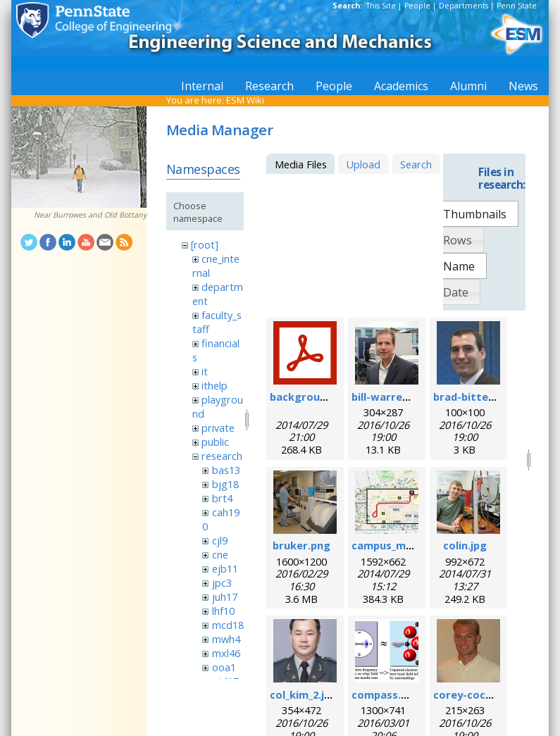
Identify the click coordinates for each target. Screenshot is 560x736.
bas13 (226, 470)
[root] (205, 244)
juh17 (225, 597)
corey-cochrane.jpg (484, 694)
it (205, 371)
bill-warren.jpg (390, 397)
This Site (381, 6)
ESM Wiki (245, 100)
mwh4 (226, 639)
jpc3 (222, 582)
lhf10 (223, 611)
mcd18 (228, 625)
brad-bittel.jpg (472, 397)
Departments (463, 6)
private (218, 428)
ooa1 (224, 667)
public (215, 442)
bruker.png (301, 545)
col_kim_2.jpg (304, 694)
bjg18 (225, 484)
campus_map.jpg (394, 545)
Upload (363, 164)
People (417, 6)
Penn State (517, 6)
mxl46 (226, 653)
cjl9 (220, 540)
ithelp (214, 385)
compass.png (386, 694)
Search (416, 164)
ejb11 (225, 568)
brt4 (222, 498)
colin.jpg (465, 545)
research (222, 456)
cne (220, 554)
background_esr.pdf (322, 397)
